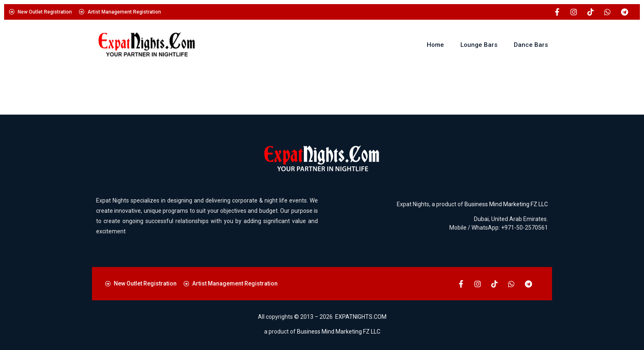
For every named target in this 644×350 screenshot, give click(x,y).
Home (435, 45)
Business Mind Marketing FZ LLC (506, 204)
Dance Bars (531, 45)
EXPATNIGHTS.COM (361, 317)
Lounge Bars (479, 45)
